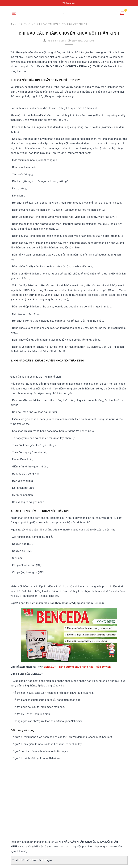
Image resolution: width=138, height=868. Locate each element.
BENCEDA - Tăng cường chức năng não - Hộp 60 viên (77, 667)
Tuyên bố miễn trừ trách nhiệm (32, 860)
